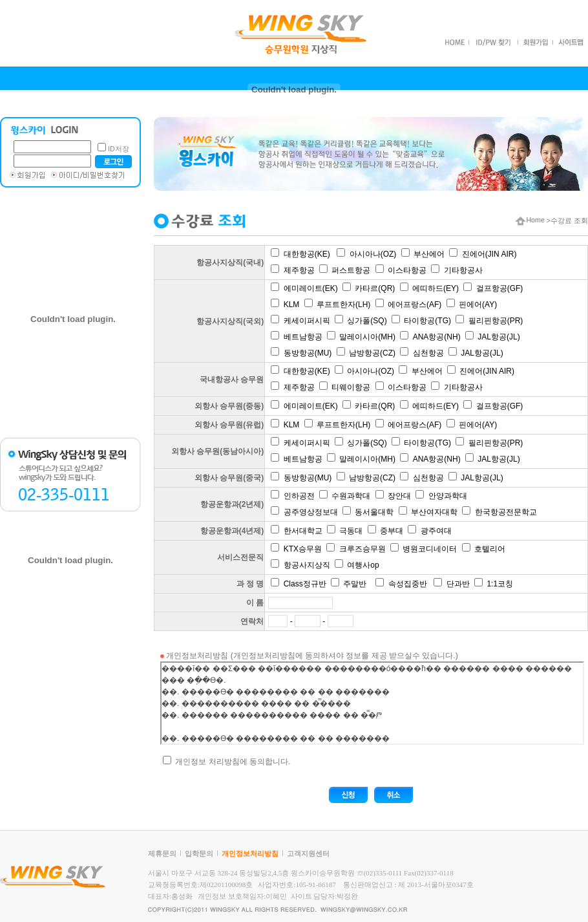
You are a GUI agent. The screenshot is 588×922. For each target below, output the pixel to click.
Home (530, 220)
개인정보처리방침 (250, 853)
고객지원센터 (308, 853)
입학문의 (199, 853)
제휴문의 (162, 853)
